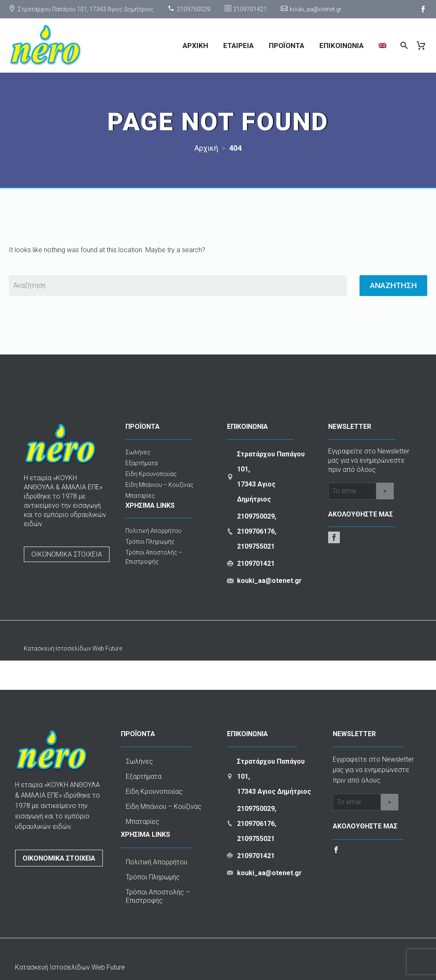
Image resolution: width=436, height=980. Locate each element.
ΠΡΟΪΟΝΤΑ (287, 46)
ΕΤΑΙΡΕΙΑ (238, 46)
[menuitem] (382, 46)
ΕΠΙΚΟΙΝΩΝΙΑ (342, 46)
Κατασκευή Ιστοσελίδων (58, 648)
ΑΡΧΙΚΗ (195, 46)
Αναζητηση (393, 285)
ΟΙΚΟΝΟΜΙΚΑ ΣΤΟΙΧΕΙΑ (67, 554)
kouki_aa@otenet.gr (316, 9)
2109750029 (194, 9)
